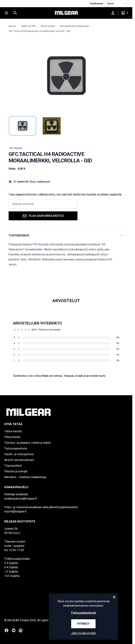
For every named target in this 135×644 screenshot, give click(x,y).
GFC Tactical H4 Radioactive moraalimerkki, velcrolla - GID (40, 31)
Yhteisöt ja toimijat (16, 471)
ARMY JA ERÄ (28, 26)
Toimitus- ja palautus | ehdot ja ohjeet (28, 443)
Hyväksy (83, 624)
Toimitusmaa (96, 3)
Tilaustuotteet (13, 466)
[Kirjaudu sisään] (113, 13)
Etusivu (12, 26)
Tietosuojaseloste (16, 448)
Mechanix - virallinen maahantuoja (25, 477)
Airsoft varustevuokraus (19, 460)
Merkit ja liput (48, 26)
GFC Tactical (16, 148)
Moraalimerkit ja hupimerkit (74, 26)
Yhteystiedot (12, 437)
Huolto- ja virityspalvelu (19, 454)
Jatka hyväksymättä (83, 633)
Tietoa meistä (13, 431)
